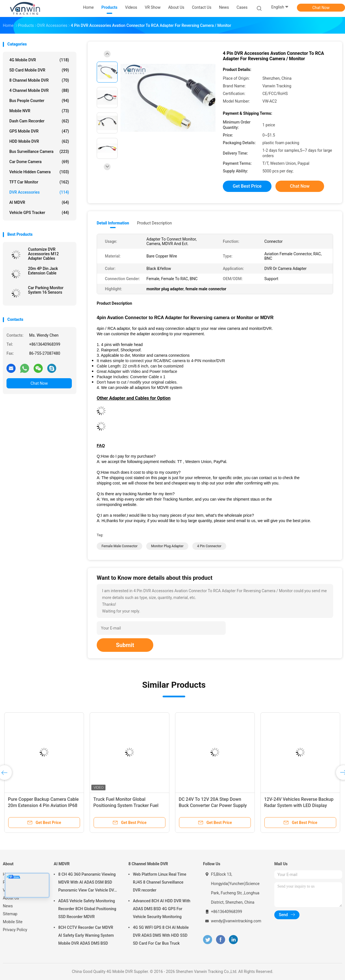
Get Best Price (247, 186)
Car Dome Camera (39, 162)
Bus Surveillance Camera (39, 152)
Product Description (154, 223)
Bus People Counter (39, 101)
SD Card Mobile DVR (39, 70)
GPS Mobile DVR (39, 131)
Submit (125, 645)
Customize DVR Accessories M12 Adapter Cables (43, 254)
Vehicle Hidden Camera (39, 172)
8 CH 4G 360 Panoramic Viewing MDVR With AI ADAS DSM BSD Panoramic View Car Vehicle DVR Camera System (87, 883)
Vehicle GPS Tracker (39, 213)
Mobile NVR (39, 111)
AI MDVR (39, 202)
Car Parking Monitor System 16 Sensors (46, 290)
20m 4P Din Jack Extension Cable (43, 271)
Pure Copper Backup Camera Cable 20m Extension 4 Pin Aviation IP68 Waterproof (43, 805)
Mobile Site (13, 922)
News (8, 906)
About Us (11, 898)
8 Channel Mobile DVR (39, 80)
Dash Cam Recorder (39, 121)
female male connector (119, 546)
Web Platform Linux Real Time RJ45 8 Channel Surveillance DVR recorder (160, 882)
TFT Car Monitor (39, 182)
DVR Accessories (39, 192)
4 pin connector (209, 546)
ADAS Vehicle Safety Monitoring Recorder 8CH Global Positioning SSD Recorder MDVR (87, 909)
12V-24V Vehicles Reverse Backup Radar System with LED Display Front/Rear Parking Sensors (299, 805)
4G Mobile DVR (39, 60)
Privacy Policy (15, 930)
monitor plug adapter (167, 546)
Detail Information (113, 223)
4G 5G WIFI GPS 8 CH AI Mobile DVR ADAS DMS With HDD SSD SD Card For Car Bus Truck (161, 935)
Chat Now (321, 8)
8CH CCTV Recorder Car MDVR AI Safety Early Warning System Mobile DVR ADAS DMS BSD (86, 935)
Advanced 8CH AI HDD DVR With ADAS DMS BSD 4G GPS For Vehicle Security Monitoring (162, 909)
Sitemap (10, 914)
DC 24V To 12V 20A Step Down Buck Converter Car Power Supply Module (213, 805)
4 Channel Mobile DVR (39, 90)
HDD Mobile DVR (39, 141)
